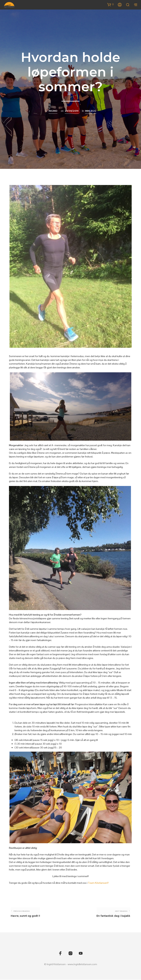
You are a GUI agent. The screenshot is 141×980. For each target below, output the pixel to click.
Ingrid (53, 111)
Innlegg (91, 111)
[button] (111, 4)
